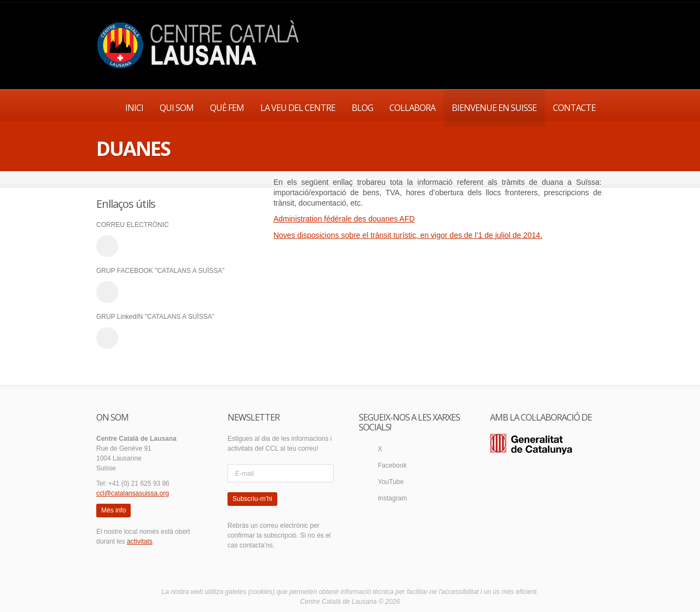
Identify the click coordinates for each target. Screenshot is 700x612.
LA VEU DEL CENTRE (298, 108)
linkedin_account (107, 338)
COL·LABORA (412, 108)
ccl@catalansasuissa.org (133, 493)
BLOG (362, 108)
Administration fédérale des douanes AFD (344, 219)
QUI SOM (177, 108)
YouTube (391, 482)
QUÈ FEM (227, 108)
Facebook (392, 465)
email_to (107, 246)
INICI (134, 108)
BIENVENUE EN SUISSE (494, 108)
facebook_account (107, 292)
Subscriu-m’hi (252, 499)
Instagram (392, 498)
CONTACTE (574, 108)
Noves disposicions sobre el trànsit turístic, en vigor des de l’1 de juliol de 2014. (408, 235)
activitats (140, 541)
